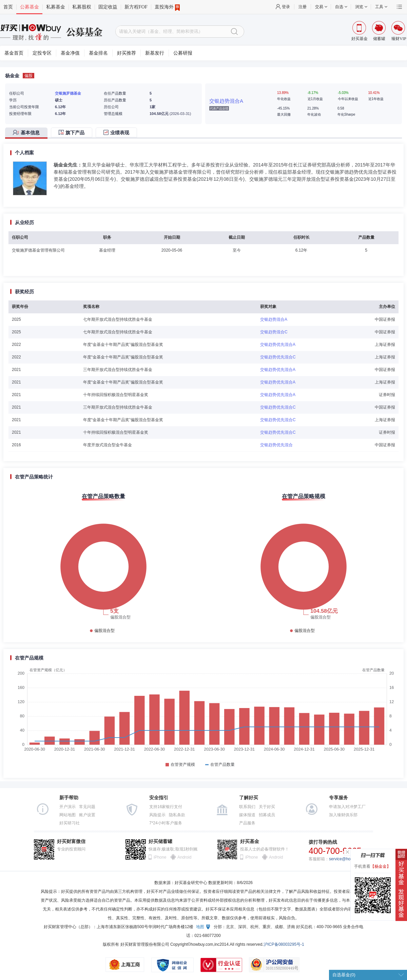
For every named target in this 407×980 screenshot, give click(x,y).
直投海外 (167, 7)
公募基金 (30, 7)
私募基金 (56, 7)
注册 (303, 7)
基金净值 (70, 53)
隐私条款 (177, 815)
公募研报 (183, 53)
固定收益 (108, 7)
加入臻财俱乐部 (343, 815)
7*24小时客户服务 (166, 823)
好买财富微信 (71, 841)
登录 (286, 7)
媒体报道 (247, 815)
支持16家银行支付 (166, 807)
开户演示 (67, 807)
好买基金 (250, 841)
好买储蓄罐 (160, 841)
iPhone (160, 857)
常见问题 (87, 807)
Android (184, 857)
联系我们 (247, 807)
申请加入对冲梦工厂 (347, 807)
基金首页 (14, 53)
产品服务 (247, 823)
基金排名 (98, 53)
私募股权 (82, 7)
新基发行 (155, 53)
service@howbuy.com (349, 859)
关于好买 (267, 807)
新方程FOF (136, 7)
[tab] (28, 133)
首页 (8, 7)
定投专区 (42, 53)
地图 (200, 927)
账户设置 (87, 815)
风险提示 (157, 815)
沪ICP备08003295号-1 (284, 944)
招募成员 (267, 815)
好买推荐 (127, 53)
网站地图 (67, 815)
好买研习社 (70, 823)
